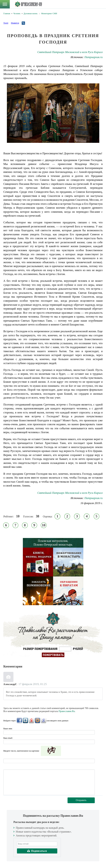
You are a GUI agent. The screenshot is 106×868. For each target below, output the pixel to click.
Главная (7, 14)
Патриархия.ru (93, 57)
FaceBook (19, 720)
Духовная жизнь (30, 14)
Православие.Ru (67, 711)
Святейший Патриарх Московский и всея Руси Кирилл (70, 52)
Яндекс (31, 720)
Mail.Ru (37, 720)
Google (44, 720)
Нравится (15, 23)
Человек (17, 14)
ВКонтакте (25, 720)
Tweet (6, 23)
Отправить (81, 800)
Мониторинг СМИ (49, 14)
